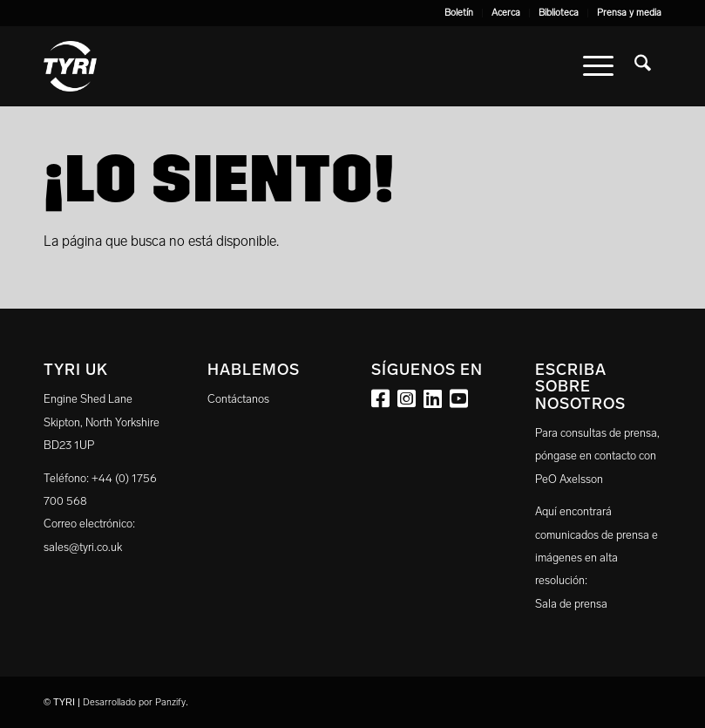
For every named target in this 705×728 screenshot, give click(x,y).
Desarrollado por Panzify (134, 702)
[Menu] (598, 66)
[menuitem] (459, 13)
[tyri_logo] (70, 66)
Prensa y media (629, 13)
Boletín (459, 13)
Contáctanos (238, 399)
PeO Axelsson (569, 479)
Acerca (506, 13)
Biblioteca (559, 13)
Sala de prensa (571, 604)
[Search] (643, 66)
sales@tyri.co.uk (83, 547)
